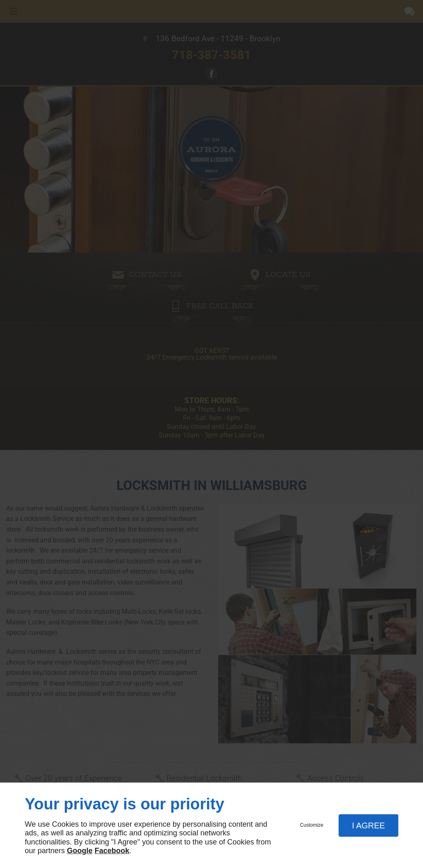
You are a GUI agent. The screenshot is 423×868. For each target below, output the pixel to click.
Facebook (112, 851)
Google (80, 851)
